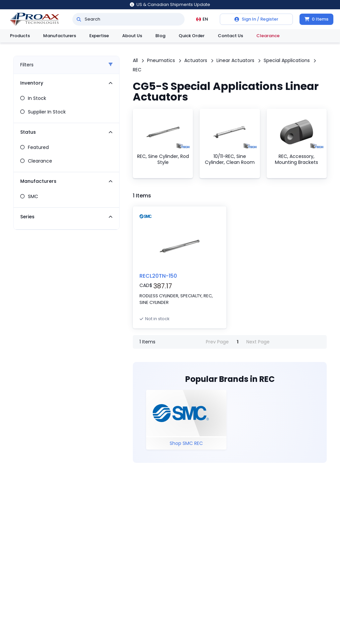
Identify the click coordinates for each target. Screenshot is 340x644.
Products (20, 36)
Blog (160, 36)
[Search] (79, 19)
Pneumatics (161, 60)
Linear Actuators (235, 60)
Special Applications (287, 60)
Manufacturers (60, 36)
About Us (132, 36)
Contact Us (230, 36)
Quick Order (192, 36)
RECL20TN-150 (158, 276)
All (135, 60)
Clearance (268, 36)
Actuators (196, 60)
